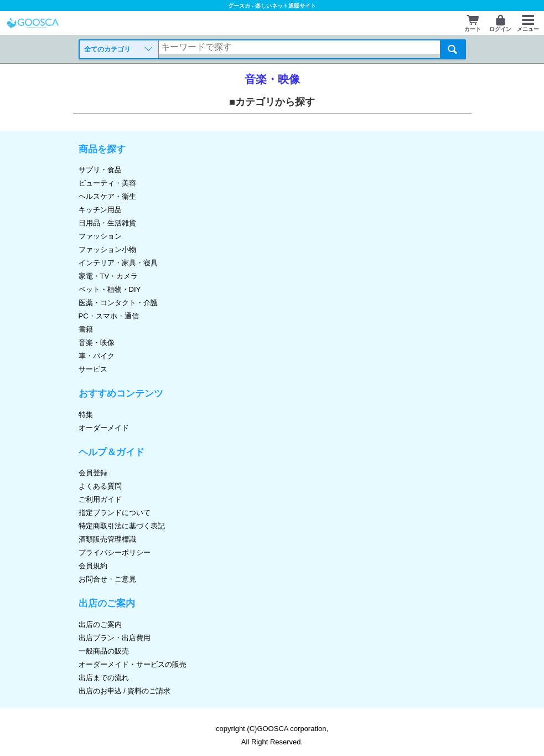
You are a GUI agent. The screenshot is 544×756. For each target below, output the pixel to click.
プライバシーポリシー (115, 552)
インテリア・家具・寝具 (118, 263)
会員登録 (93, 473)
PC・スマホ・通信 (109, 316)
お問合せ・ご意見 (107, 579)
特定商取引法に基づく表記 (122, 526)
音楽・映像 (97, 343)
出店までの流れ (104, 678)
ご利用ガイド (100, 499)
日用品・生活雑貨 (107, 223)
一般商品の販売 (104, 651)
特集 (86, 415)
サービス (93, 369)
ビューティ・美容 (107, 183)
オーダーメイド (104, 428)
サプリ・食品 (100, 170)
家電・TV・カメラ (108, 276)
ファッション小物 (107, 250)
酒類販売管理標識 (107, 539)
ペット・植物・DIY (110, 289)
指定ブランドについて (115, 513)
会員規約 (93, 566)
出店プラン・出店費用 (115, 638)
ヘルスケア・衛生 (107, 196)
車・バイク (97, 356)
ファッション (100, 236)
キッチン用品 (100, 210)
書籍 (86, 329)
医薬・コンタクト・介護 (118, 303)
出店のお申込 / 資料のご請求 (125, 691)
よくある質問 (100, 486)
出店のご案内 (100, 624)
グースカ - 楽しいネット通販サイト (272, 6)
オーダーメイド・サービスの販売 (133, 664)
